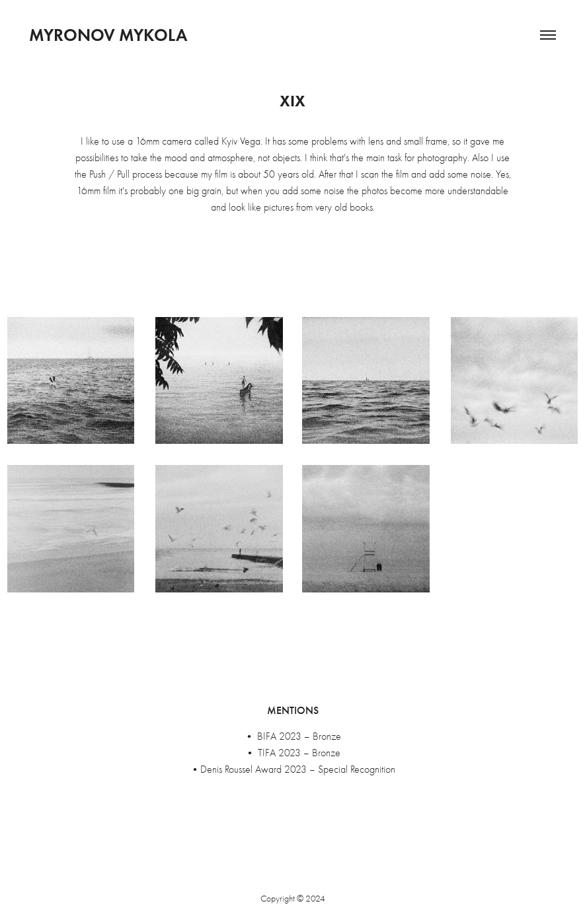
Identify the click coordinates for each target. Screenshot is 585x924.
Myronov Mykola (108, 35)
